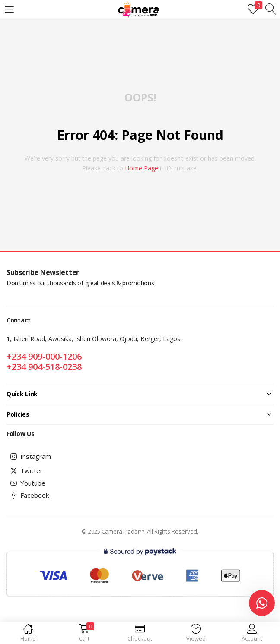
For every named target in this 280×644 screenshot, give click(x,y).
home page (142, 168)
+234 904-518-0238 (44, 367)
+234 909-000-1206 (44, 356)
